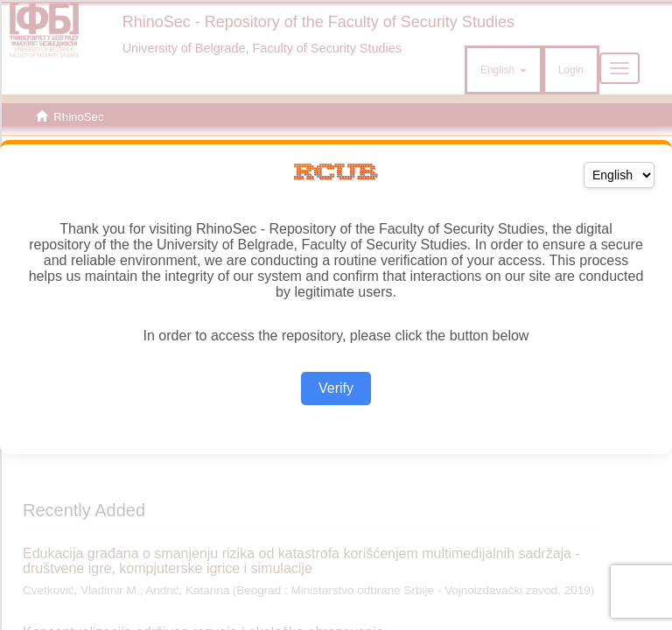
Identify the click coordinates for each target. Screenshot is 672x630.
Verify (336, 388)
